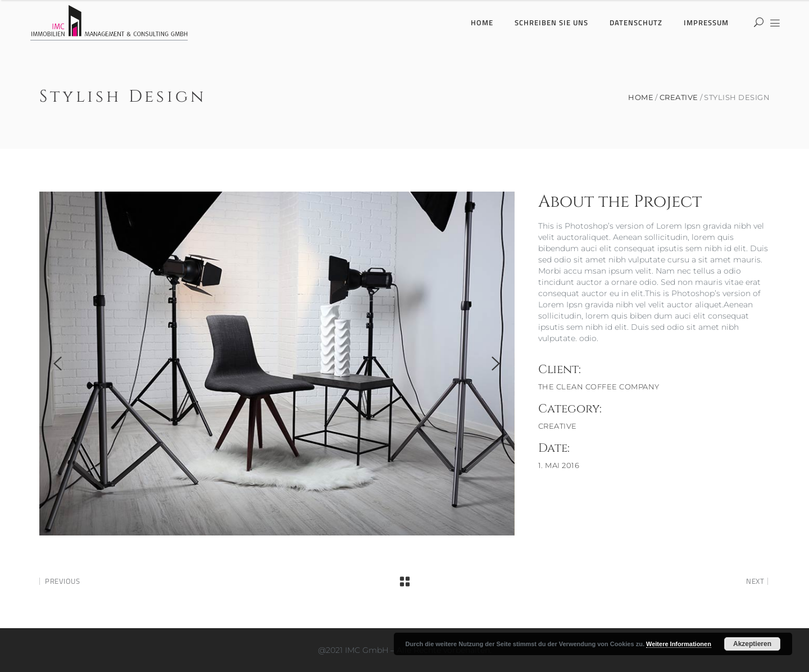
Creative (679, 97)
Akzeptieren (752, 644)
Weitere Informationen (679, 644)
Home (641, 97)
